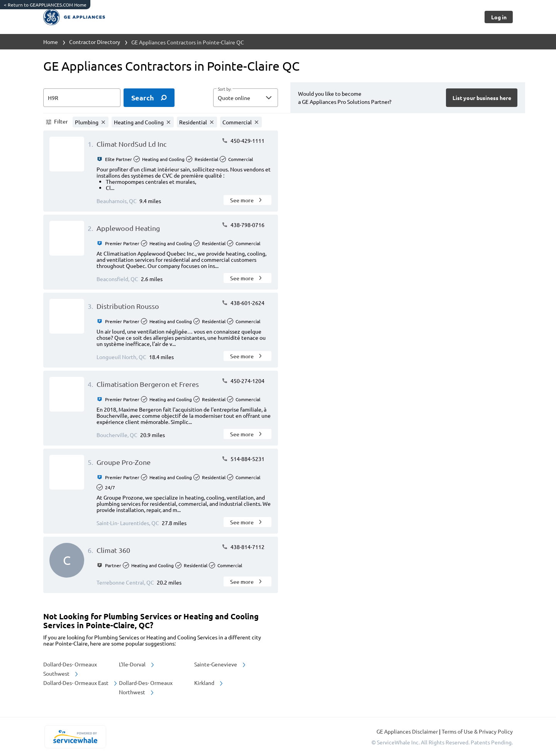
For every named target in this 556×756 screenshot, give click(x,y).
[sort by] (257, 98)
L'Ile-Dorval (137, 664)
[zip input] (82, 98)
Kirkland (209, 683)
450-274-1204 (243, 381)
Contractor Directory (95, 42)
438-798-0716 (243, 225)
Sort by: (225, 89)
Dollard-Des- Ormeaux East (81, 683)
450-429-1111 (243, 141)
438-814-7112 (243, 547)
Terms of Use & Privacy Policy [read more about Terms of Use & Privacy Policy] (477, 731)
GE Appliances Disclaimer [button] (408, 731)
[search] (149, 98)
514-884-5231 (243, 459)
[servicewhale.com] (75, 737)
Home (51, 42)
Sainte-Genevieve (220, 664)
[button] (246, 98)
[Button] (499, 17)
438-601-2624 (243, 303)
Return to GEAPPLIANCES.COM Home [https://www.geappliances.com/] (45, 5)
